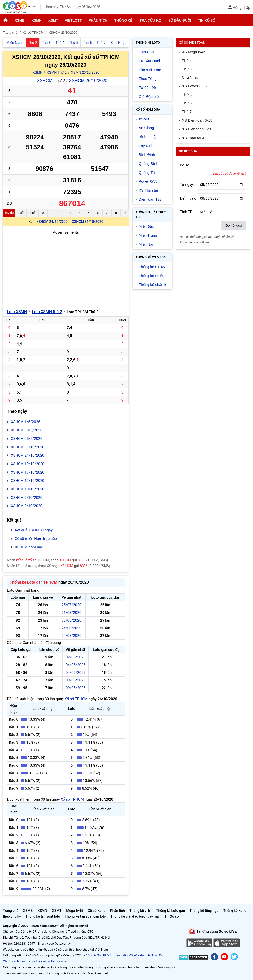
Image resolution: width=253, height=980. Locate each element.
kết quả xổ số (26, 560)
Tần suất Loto (150, 70)
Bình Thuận (148, 137)
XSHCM (45, 81)
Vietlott (73, 20)
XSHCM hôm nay (29, 547)
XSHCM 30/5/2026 (27, 430)
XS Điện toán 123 (196, 129)
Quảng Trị (147, 172)
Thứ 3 (187, 95)
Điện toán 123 (150, 199)
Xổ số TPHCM (76, 699)
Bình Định (147, 155)
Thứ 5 (187, 103)
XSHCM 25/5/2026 (27, 439)
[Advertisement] (66, 270)
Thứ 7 (187, 112)
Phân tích (98, 20)
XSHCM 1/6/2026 (26, 422)
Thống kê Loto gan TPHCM (33, 582)
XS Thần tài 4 (193, 138)
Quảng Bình (148, 163)
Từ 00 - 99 (147, 88)
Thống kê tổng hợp (204, 911)
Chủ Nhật (190, 77)
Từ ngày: (187, 185)
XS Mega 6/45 (194, 52)
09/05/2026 (76, 680)
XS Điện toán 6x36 (197, 120)
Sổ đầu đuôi (180, 20)
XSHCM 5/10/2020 (27, 498)
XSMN (36, 20)
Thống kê (124, 20)
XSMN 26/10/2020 (85, 72)
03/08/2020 (71, 620)
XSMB (20, 20)
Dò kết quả (234, 226)
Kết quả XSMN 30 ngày (34, 530)
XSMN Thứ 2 (57, 72)
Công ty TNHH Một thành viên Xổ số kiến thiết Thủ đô (124, 955)
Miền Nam (147, 244)
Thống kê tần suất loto (43, 916)
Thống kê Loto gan (170, 911)
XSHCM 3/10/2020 (27, 506)
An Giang (146, 128)
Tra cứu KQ (150, 20)
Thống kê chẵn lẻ (153, 285)
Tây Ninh (146, 146)
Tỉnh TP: (187, 212)
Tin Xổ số (207, 20)
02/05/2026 (76, 657)
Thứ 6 (187, 69)
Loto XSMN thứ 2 (47, 312)
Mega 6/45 (75, 911)
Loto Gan (146, 52)
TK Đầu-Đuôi (149, 61)
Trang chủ (11, 911)
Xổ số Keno (97, 911)
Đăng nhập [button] (239, 8)
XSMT (53, 20)
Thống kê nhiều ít (153, 276)
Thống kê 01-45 (152, 267)
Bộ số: (185, 165)
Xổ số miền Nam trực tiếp (36, 539)
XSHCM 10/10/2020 (28, 489)
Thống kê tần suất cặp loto (85, 916)
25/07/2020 (71, 605)
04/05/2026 (76, 665)
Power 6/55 (148, 181)
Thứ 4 (187, 61)
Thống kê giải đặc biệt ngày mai (135, 916)
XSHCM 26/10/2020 (88, 81)
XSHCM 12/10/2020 (28, 481)
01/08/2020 (71, 613)
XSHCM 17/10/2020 (28, 472)
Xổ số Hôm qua (148, 110)
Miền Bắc (146, 226)
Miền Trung (148, 235)
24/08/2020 (71, 628)
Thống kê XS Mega (151, 257)
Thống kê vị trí (140, 911)
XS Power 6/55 (194, 86)
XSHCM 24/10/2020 (52, 222)
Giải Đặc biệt (149, 96)
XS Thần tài (148, 190)
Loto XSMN (17, 312)
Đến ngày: (188, 198)
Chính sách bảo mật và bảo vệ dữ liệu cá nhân (36, 961)
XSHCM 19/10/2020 (28, 464)
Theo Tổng (148, 79)
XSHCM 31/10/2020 (88, 222)
